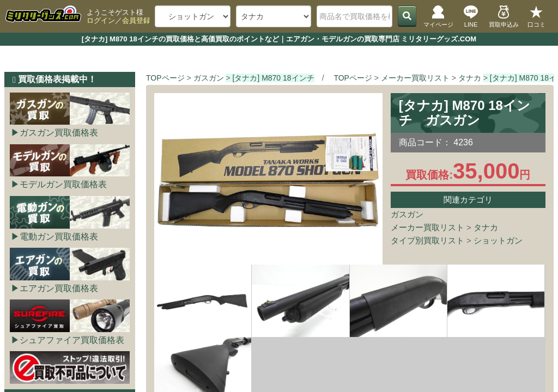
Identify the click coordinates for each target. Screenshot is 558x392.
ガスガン (407, 214)
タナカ (486, 227)
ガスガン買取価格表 (59, 133)
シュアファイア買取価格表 (72, 340)
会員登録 (136, 20)
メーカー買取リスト (427, 227)
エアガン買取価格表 (59, 288)
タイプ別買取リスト (427, 240)
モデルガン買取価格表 (63, 184)
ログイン (101, 20)
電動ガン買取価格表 (59, 237)
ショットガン (498, 240)
